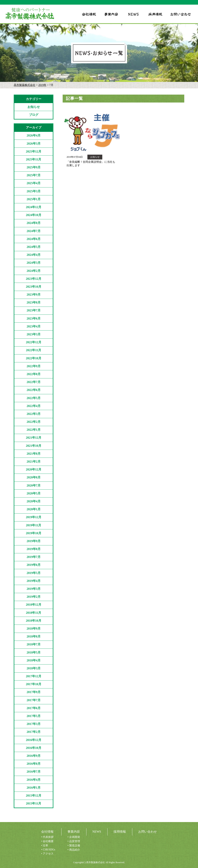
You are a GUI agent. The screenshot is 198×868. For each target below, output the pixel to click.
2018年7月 (34, 644)
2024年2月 (34, 271)
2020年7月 (34, 485)
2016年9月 (34, 756)
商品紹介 (75, 850)
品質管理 (75, 841)
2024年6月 (34, 239)
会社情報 (47, 832)
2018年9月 (34, 629)
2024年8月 (34, 223)
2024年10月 (34, 215)
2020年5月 (34, 493)
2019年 (42, 85)
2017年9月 (34, 692)
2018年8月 (34, 636)
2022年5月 (34, 398)
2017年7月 (34, 700)
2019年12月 (34, 517)
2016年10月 (34, 748)
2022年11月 (34, 350)
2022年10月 (34, 358)
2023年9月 (34, 295)
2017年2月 (34, 732)
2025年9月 (34, 167)
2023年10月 (34, 287)
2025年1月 (34, 199)
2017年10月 (34, 684)
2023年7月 (34, 310)
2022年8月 (34, 374)
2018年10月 (34, 621)
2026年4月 (34, 135)
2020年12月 (34, 469)
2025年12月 (34, 151)
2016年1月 (34, 788)
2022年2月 (34, 422)
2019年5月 (34, 573)
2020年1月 (34, 509)
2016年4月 (34, 780)
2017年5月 (34, 716)
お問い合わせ (148, 832)
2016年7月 (34, 772)
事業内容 (74, 832)
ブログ (34, 115)
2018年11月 (34, 613)
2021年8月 (34, 454)
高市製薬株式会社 (25, 85)
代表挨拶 (48, 837)
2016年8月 (34, 764)
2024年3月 (34, 263)
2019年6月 (34, 565)
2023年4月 (34, 326)
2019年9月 (34, 541)
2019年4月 (34, 581)
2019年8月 (34, 549)
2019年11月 (34, 525)
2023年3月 (34, 334)
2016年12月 (34, 740)
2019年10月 (34, 533)
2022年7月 (34, 382)
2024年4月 (34, 255)
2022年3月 (34, 414)
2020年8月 (34, 477)
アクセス (48, 854)
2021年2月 (34, 462)
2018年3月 (34, 668)
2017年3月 (34, 724)
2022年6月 (34, 390)
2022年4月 (34, 406)
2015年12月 (34, 796)
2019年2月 (34, 597)
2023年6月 (34, 318)
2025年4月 (34, 183)
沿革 (45, 846)
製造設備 (75, 846)
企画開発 (75, 837)
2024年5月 (34, 247)
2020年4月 (34, 501)
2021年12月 (34, 438)
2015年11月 (34, 803)
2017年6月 (34, 708)
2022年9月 (34, 366)
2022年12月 (34, 342)
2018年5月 (34, 652)
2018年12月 (34, 605)
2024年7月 (34, 231)
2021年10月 (34, 446)
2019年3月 (34, 589)
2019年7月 (34, 557)
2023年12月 (34, 279)
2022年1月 (34, 430)
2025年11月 (34, 159)
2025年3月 (34, 191)
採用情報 (120, 832)
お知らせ (34, 107)
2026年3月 (34, 144)
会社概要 (48, 841)
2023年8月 (34, 302)
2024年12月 (34, 207)
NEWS (97, 832)
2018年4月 (34, 660)
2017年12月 (34, 676)
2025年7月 (34, 175)
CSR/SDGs (49, 850)
